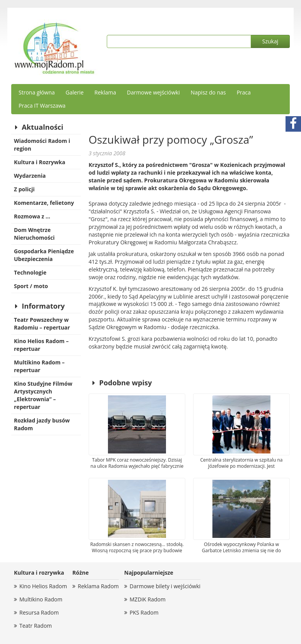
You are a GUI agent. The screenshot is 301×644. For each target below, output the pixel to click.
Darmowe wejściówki (153, 92)
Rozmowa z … (32, 216)
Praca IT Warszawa (42, 106)
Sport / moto (31, 286)
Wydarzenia (30, 176)
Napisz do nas (208, 92)
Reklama (105, 92)
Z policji (24, 189)
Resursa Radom (39, 612)
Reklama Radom (98, 586)
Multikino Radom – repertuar (39, 366)
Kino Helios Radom (43, 586)
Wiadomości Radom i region (42, 145)
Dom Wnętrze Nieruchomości (34, 234)
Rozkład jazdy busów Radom (42, 424)
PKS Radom (144, 612)
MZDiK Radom (148, 599)
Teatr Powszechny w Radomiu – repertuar (42, 324)
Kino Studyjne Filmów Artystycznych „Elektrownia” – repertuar (43, 395)
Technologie (30, 272)
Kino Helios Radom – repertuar (41, 345)
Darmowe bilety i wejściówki (165, 586)
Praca (244, 92)
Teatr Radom (36, 626)
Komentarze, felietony (44, 203)
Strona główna (37, 92)
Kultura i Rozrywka (40, 162)
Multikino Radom (41, 599)
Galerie (75, 92)
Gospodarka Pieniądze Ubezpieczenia (44, 255)
